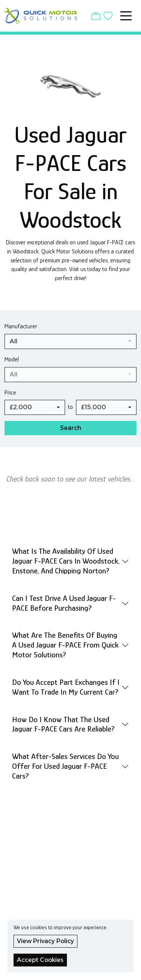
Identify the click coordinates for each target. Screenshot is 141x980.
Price (10, 392)
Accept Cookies (40, 960)
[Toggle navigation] (126, 16)
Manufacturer (21, 326)
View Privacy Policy (45, 941)
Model (12, 359)
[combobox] (70, 341)
